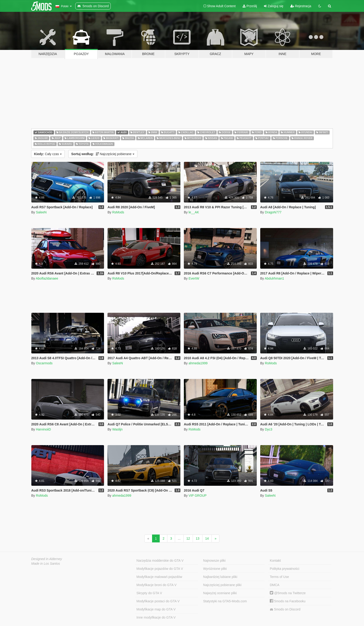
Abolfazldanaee (47, 278)
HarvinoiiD (44, 429)
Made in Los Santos (46, 564)
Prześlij (250, 6)
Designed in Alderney (47, 559)
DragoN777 (273, 212)
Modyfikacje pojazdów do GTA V (160, 569)
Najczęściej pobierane (103, 154)
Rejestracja (301, 6)
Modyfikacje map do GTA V (156, 609)
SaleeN (41, 212)
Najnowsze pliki (214, 561)
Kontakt (275, 561)
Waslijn (117, 429)
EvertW (194, 278)
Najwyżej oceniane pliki (220, 593)
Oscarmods (44, 363)
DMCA (275, 585)
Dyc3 (269, 429)
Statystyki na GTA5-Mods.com (225, 601)
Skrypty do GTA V (149, 593)
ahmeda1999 (198, 363)
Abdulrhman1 (274, 278)
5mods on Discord (285, 609)
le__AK (194, 212)
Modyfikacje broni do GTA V (156, 585)
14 (207, 538)
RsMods (118, 212)
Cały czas (48, 154)
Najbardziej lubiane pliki (220, 577)
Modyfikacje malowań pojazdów (159, 577)
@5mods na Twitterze (288, 593)
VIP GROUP (198, 496)
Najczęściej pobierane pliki (222, 585)
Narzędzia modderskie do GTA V (160, 561)
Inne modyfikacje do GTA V (156, 617)
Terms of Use (279, 577)
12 (188, 538)
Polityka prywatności (284, 569)
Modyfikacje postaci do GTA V (158, 601)
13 (198, 538)
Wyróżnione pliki (215, 569)
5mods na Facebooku (288, 601)
